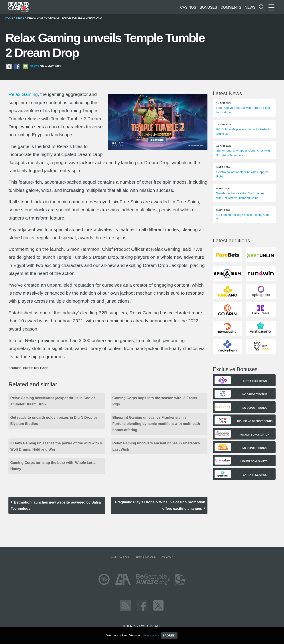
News (250, 7)
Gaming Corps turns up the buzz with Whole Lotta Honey (53, 466)
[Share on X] (9, 66)
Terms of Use (145, 557)
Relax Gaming (23, 94)
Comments (231, 7)
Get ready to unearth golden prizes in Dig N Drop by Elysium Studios (54, 421)
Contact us (120, 557)
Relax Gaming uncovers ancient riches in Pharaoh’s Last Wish (156, 446)
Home (9, 18)
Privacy (167, 557)
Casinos (188, 7)
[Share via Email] (25, 66)
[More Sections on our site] (271, 7)
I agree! (169, 635)
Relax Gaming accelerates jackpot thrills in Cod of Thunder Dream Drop (52, 401)
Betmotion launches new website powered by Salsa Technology (56, 505)
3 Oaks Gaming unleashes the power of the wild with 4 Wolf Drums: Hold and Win (56, 446)
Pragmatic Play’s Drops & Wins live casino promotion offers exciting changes (160, 505)
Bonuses (208, 7)
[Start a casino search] (262, 7)
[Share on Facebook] (17, 66)
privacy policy (150, 635)
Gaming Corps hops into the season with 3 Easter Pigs (155, 401)
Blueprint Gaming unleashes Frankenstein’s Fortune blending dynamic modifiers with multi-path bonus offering (156, 424)
